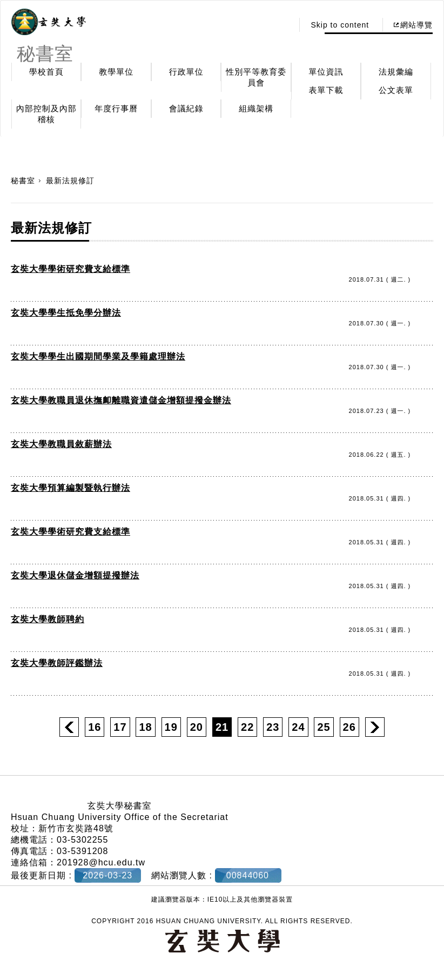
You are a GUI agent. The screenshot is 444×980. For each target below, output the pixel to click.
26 (349, 727)
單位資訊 (326, 72)
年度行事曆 (116, 108)
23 (273, 727)
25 (324, 727)
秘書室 (23, 181)
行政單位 (186, 72)
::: (282, 25)
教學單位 (116, 72)
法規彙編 (396, 72)
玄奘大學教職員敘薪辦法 (61, 444)
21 (222, 727)
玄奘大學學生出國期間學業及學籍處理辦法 (98, 356)
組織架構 (256, 108)
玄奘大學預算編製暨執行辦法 (70, 488)
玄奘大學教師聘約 (48, 619)
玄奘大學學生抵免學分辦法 (66, 313)
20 (197, 727)
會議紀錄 (186, 108)
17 (120, 727)
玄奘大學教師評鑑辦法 (57, 663)
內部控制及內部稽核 (46, 114)
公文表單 (396, 90)
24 (298, 727)
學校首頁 (46, 72)
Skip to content (340, 25)
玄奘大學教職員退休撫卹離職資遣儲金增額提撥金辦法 (121, 400)
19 (171, 727)
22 (247, 727)
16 (95, 727)
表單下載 (326, 90)
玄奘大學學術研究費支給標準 (70, 269)
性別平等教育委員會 (256, 77)
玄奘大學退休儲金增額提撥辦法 (75, 575)
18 (145, 727)
